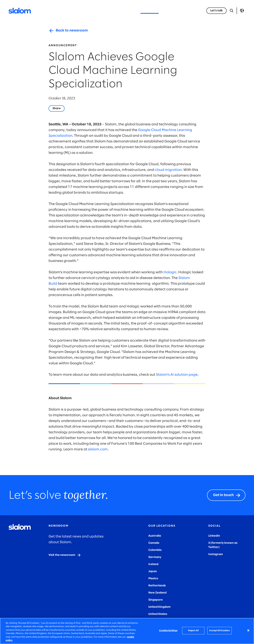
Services (72, 11)
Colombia (155, 550)
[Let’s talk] (216, 11)
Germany (155, 557)
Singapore (156, 600)
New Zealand (157, 593)
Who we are (150, 11)
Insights (112, 11)
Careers (170, 11)
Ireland (153, 564)
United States (158, 614)
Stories (129, 11)
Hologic (170, 272)
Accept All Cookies (219, 631)
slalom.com (98, 449)
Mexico (153, 578)
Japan (153, 571)
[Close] (248, 630)
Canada (154, 543)
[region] (127, 631)
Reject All (193, 631)
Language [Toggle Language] (242, 11)
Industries (92, 11)
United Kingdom (159, 607)
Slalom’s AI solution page (177, 375)
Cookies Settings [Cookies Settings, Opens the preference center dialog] (168, 631)
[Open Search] (232, 11)
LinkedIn (214, 536)
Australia (155, 536)
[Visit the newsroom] (65, 555)
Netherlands (157, 586)
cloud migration (168, 170)
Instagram (216, 554)
